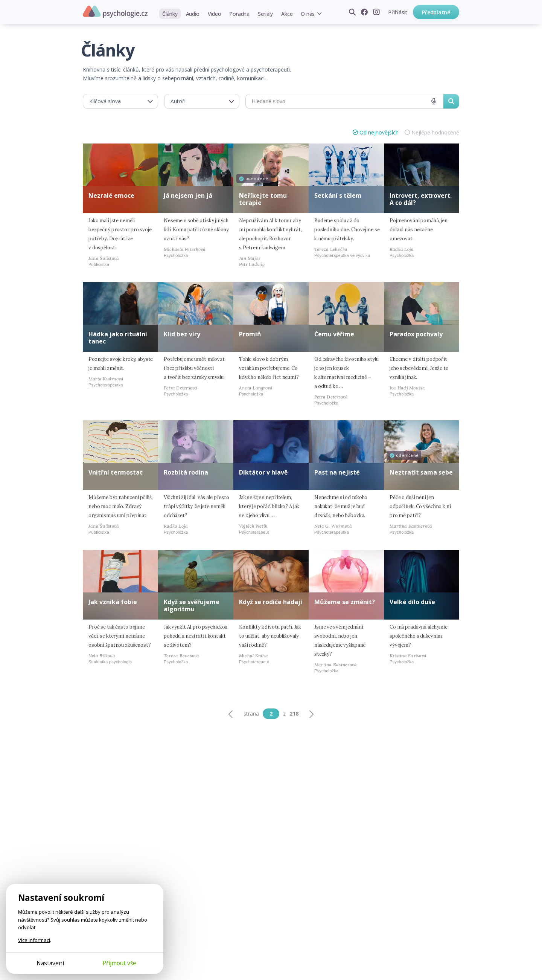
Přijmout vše (119, 963)
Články (170, 14)
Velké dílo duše (412, 602)
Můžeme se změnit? (345, 602)
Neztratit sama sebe (421, 472)
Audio (193, 14)
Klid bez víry (182, 334)
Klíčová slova (105, 101)
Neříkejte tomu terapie (263, 199)
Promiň (250, 334)
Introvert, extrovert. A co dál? (421, 199)
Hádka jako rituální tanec (118, 338)
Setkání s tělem (338, 195)
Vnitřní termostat (116, 472)
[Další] (311, 714)
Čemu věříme (334, 334)
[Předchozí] (231, 714)
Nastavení (50, 963)
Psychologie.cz (115, 12)
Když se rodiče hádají (271, 602)
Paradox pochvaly (416, 334)
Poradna (239, 14)
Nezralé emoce (111, 195)
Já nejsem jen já (188, 195)
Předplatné (436, 12)
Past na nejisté (337, 472)
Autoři (178, 101)
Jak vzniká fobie (113, 602)
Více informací (34, 940)
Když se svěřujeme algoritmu (192, 605)
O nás (308, 14)
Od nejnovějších (379, 132)
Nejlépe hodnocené (435, 132)
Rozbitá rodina (186, 472)
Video (215, 14)
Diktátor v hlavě (263, 472)
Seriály (265, 14)
